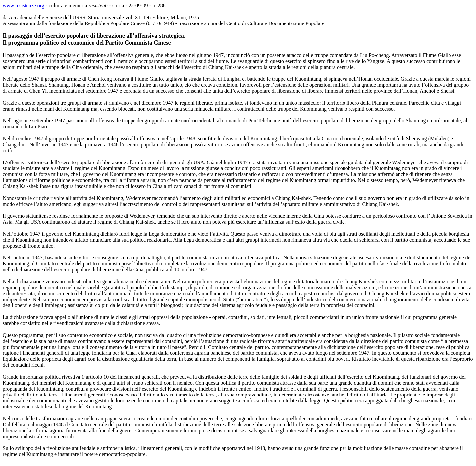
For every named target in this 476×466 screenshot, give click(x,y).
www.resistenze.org (24, 5)
